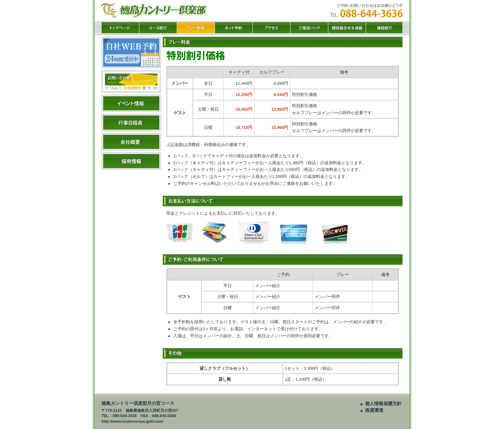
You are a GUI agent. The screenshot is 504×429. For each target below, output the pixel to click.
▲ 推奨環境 (371, 410)
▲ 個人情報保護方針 (380, 404)
